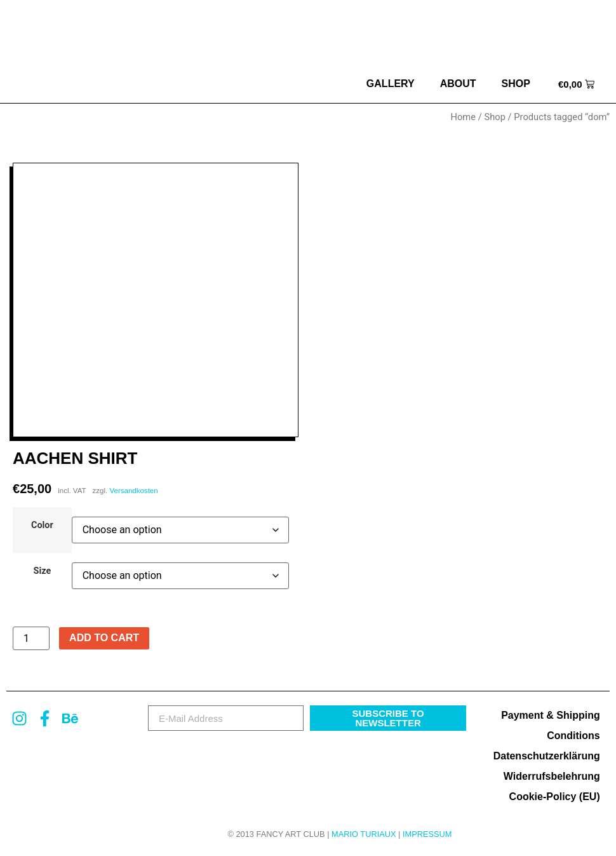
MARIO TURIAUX (364, 834)
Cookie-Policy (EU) (555, 797)
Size (43, 571)
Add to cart (104, 638)
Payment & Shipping (551, 715)
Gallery (391, 84)
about (458, 84)
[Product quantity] (31, 639)
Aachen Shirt (75, 458)
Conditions (573, 736)
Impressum (427, 834)
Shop (516, 84)
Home (463, 117)
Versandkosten (133, 491)
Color (42, 526)
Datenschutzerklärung (547, 756)
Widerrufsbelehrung (552, 776)
